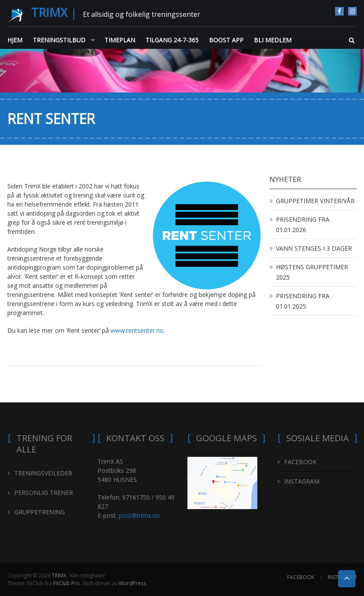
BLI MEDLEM (273, 40)
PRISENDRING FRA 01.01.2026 (303, 225)
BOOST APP (226, 40)
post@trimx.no (139, 515)
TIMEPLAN (120, 40)
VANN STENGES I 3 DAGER (314, 248)
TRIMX (49, 12)
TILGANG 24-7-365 (172, 40)
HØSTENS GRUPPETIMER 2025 (312, 272)
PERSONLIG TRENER (44, 492)
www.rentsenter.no (137, 330)
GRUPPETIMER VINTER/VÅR (315, 201)
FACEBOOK (339, 11)
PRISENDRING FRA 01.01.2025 (303, 301)
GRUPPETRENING (40, 512)
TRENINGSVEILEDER (43, 473)
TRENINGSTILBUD (59, 40)
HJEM (15, 40)
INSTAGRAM (352, 11)
